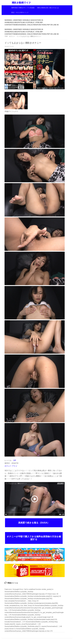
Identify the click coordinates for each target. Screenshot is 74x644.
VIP (15, 460)
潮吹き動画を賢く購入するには (48, 8)
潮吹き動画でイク (21, 3)
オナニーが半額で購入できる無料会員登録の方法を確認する (34, 538)
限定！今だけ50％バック (20, 13)
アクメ (15, 466)
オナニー (8, 466)
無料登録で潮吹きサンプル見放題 (23, 8)
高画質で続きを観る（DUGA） (34, 523)
